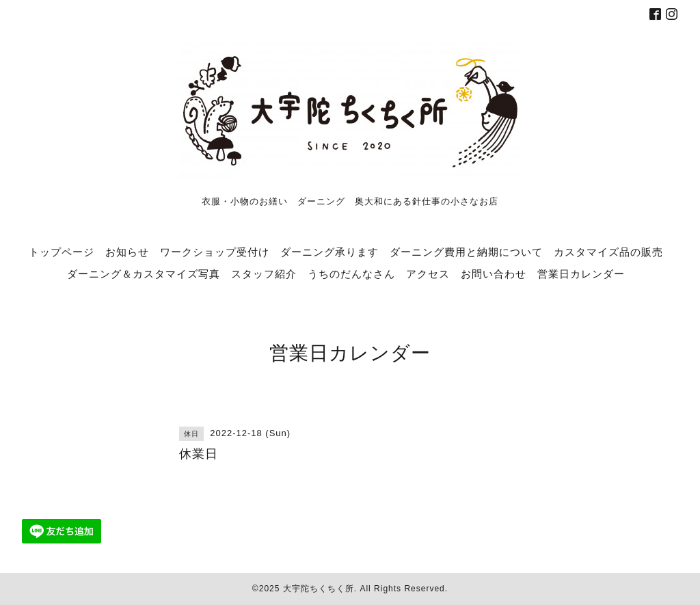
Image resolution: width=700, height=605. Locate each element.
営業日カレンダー (581, 273)
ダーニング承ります (329, 252)
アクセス (428, 273)
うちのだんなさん (351, 273)
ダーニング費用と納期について (466, 252)
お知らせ (127, 252)
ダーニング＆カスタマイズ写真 (144, 273)
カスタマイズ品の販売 (608, 252)
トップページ (62, 252)
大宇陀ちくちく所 (319, 589)
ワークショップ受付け (215, 252)
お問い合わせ (494, 273)
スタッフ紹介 (264, 273)
